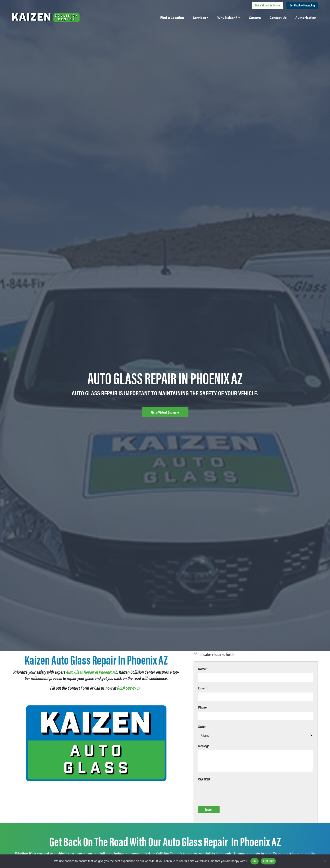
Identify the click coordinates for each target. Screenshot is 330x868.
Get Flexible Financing (302, 5)
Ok (255, 861)
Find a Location (172, 17)
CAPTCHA (204, 779)
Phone (202, 707)
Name (203, 669)
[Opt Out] (324, 861)
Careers (255, 17)
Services (199, 17)
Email (203, 688)
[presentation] (232, 792)
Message (204, 746)
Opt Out (268, 861)
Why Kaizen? (227, 17)
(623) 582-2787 (129, 688)
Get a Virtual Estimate (267, 5)
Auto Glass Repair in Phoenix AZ (92, 672)
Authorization (306, 17)
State (202, 726)
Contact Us (278, 17)
